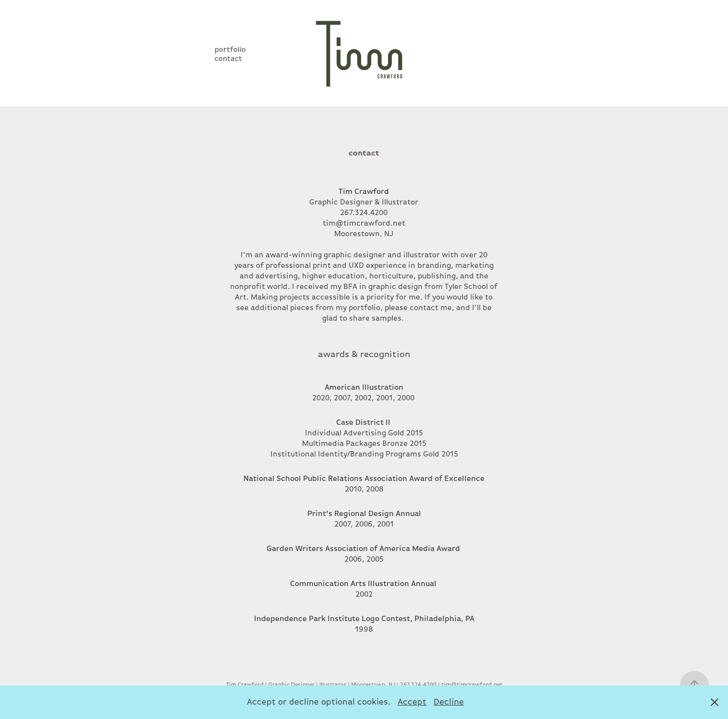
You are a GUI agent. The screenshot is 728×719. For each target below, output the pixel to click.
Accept (412, 702)
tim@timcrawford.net (364, 223)
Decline (449, 702)
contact (228, 59)
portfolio (230, 49)
